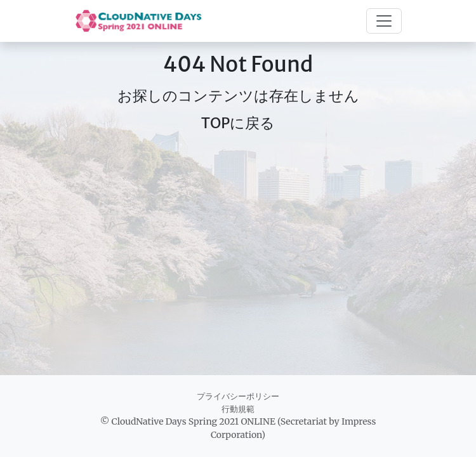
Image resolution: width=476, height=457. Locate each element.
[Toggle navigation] (384, 21)
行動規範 (238, 409)
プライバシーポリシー (238, 396)
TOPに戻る (238, 123)
